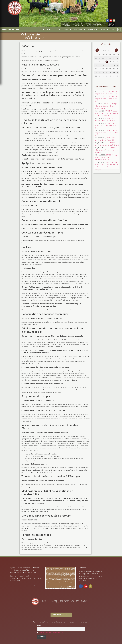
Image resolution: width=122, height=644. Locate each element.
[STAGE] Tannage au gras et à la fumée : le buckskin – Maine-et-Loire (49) (106, 164)
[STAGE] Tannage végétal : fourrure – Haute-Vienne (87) (106, 99)
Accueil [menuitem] (46, 30)
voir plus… (99, 170)
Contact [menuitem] (104, 30)
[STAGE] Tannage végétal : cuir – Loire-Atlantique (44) (106, 125)
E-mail (39, 625)
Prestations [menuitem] (79, 30)
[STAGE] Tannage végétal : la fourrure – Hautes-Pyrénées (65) (106, 106)
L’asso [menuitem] (57, 30)
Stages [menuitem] (67, 30)
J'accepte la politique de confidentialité (51, 633)
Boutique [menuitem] (92, 30)
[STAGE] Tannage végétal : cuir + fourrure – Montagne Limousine (106, 157)
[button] (119, 30)
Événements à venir (107, 87)
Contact (83, 568)
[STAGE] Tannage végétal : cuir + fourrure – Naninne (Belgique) (106, 150)
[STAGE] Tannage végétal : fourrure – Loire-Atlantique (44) (107, 133)
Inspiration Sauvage (10, 30)
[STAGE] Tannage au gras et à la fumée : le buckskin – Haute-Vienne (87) (106, 113)
